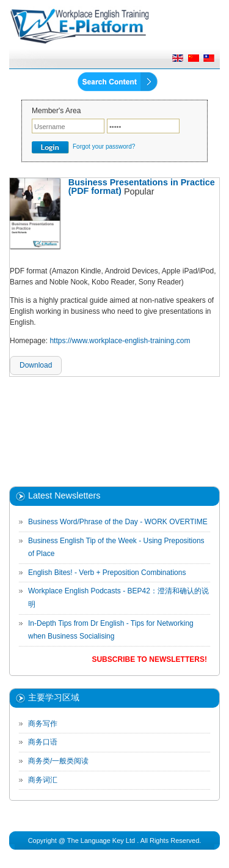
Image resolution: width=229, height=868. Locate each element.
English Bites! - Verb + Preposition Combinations (107, 573)
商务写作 (43, 724)
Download (36, 365)
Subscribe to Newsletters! (149, 659)
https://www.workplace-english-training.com (120, 341)
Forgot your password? (104, 147)
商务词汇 (43, 780)
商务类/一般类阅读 (58, 761)
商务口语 (43, 742)
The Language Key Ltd (101, 840)
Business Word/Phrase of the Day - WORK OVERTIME (118, 522)
